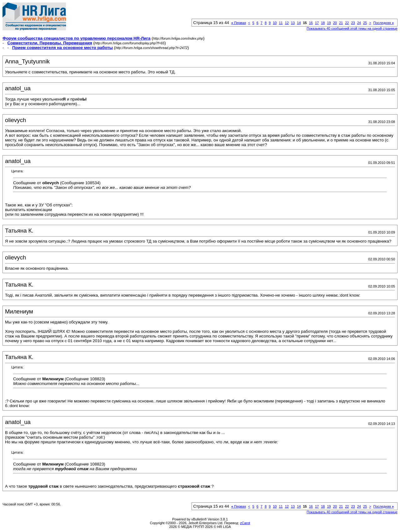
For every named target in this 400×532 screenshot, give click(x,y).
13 (293, 23)
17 (317, 23)
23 (353, 23)
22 (347, 23)
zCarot (245, 523)
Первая (239, 23)
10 (275, 23)
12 (287, 23)
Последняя (384, 23)
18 (323, 23)
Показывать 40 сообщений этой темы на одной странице (352, 28)
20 (335, 23)
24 (359, 23)
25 (365, 23)
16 (311, 23)
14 (299, 23)
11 (281, 23)
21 (341, 23)
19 (329, 23)
